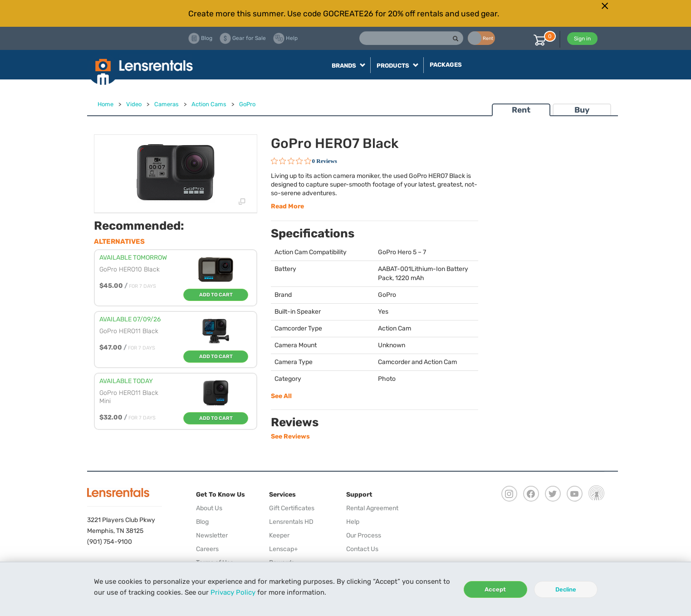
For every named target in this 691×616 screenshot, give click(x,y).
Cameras (167, 104)
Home (105, 104)
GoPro (247, 104)
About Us (209, 508)
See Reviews (290, 436)
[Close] (605, 6)
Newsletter (212, 535)
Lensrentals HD (291, 522)
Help (353, 522)
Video (134, 104)
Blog (202, 522)
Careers (207, 549)
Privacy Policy (233, 592)
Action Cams (209, 104)
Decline (566, 589)
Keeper (279, 535)
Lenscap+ (284, 549)
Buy (582, 110)
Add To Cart (216, 295)
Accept (495, 589)
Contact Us (362, 549)
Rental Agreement (372, 508)
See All (281, 396)
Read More (287, 206)
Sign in (582, 39)
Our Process (364, 535)
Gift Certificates (292, 508)
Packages (446, 65)
